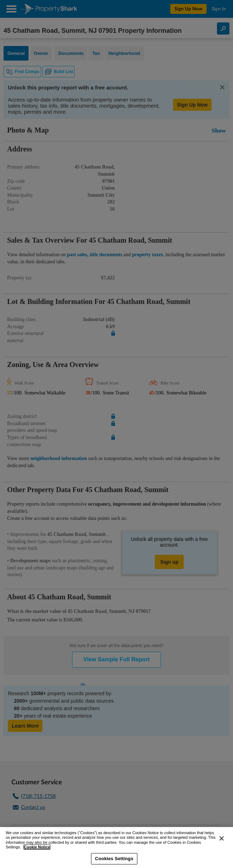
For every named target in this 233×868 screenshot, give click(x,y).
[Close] (222, 838)
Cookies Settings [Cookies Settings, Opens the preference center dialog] (114, 859)
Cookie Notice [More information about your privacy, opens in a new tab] (37, 847)
